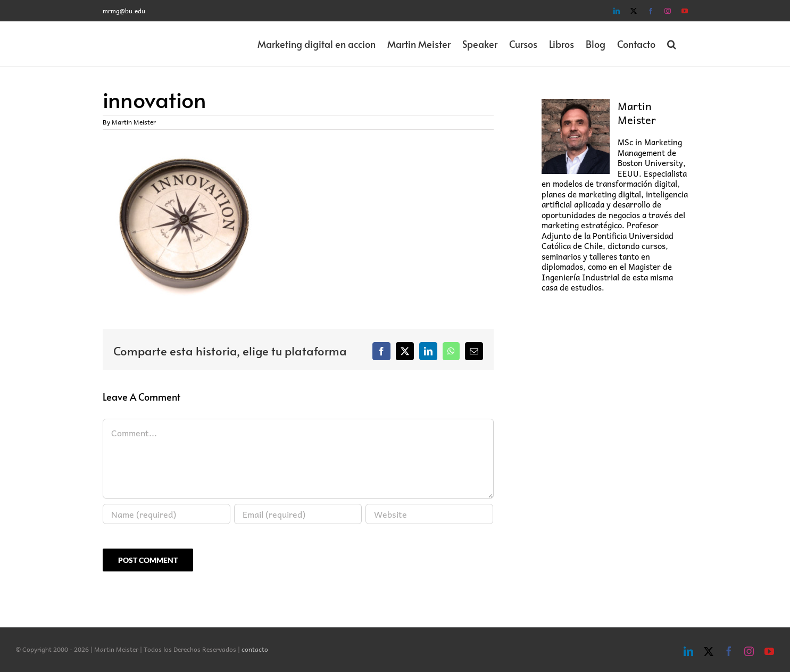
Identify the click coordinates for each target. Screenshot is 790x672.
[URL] (429, 514)
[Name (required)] (167, 514)
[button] (672, 44)
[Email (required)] (298, 514)
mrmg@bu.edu (124, 11)
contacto (255, 649)
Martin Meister (134, 122)
